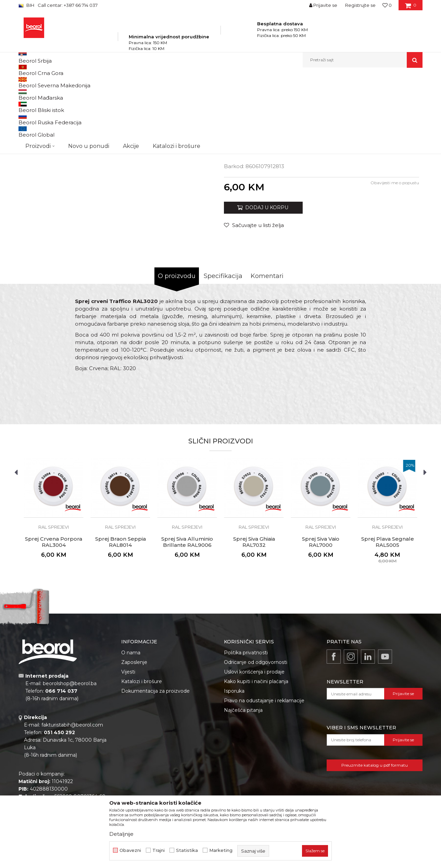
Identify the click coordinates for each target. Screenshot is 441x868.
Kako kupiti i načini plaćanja (256, 759)
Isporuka (234, 769)
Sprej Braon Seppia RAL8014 (121, 620)
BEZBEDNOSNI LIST (257, 218)
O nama (131, 731)
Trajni (159, 850)
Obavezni (130, 850)
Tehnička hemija (117, 82)
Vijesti (128, 750)
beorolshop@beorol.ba (70, 762)
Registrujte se (360, 5)
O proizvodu (177, 354)
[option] (44, 130)
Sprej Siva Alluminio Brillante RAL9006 (187, 620)
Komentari (267, 354)
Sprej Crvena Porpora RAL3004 (54, 620)
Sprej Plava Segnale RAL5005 (388, 620)
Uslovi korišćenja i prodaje (254, 750)
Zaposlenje (134, 740)
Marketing (221, 850)
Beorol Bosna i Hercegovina (45, 82)
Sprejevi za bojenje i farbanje (166, 82)
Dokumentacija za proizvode (155, 769)
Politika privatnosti (246, 731)
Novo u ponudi (89, 60)
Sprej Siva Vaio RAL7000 (321, 620)
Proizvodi (86, 82)
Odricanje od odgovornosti (256, 740)
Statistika (187, 850)
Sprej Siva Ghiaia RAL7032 (254, 620)
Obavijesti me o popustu (395, 261)
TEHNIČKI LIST (251, 211)
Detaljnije (121, 834)
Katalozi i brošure (142, 759)
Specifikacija (223, 354)
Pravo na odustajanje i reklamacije (264, 779)
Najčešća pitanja (243, 788)
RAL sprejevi (211, 82)
